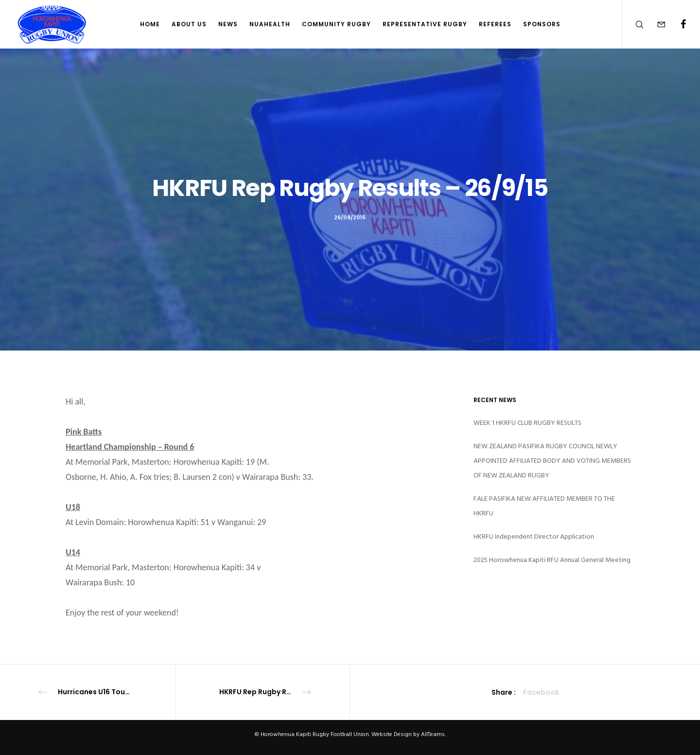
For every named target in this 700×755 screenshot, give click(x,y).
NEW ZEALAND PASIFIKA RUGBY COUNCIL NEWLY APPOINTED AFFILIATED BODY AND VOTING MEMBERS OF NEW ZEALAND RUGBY (552, 461)
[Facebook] (677, 24)
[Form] (655, 24)
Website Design (392, 734)
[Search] (633, 24)
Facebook (541, 692)
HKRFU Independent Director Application (534, 536)
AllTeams (433, 734)
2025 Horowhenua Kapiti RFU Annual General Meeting (552, 560)
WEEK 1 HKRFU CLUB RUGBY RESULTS (527, 423)
